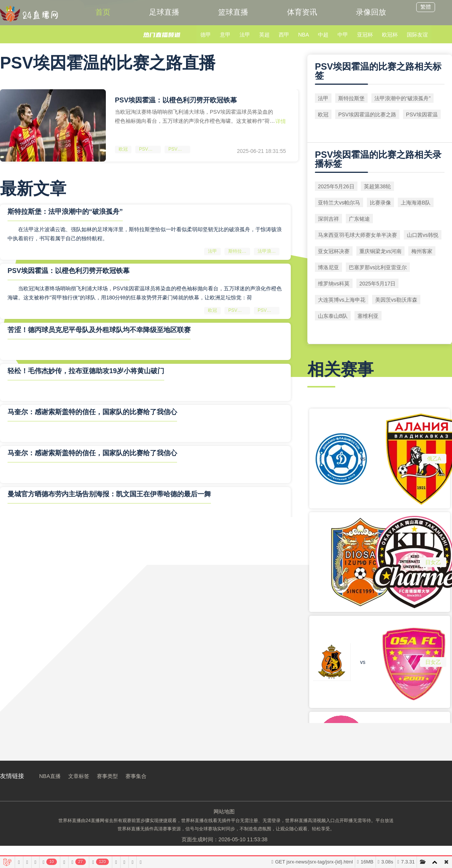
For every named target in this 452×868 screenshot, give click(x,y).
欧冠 (123, 149)
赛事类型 (107, 776)
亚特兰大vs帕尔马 (339, 203)
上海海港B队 (416, 203)
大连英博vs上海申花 (342, 300)
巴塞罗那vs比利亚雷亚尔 (378, 267)
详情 (281, 121)
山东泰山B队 (333, 316)
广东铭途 (359, 219)
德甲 (206, 35)
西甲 (284, 35)
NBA (303, 35)
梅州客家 (422, 251)
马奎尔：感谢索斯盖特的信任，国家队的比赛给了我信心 (92, 412)
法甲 (245, 35)
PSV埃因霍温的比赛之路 (150, 149)
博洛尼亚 (328, 267)
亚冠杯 (365, 35)
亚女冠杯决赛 (334, 251)
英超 (264, 35)
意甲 (225, 35)
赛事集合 (136, 776)
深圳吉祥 (328, 219)
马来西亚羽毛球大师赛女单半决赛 (357, 235)
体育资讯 (302, 12)
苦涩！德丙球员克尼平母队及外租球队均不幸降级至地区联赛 (99, 330)
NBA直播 (50, 776)
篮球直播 (233, 12)
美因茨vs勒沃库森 (396, 300)
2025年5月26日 (336, 186)
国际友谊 (417, 35)
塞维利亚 (368, 316)
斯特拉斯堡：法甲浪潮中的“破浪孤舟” (65, 212)
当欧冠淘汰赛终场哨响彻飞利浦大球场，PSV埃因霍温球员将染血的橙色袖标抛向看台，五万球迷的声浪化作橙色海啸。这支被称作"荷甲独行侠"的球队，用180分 (195, 117)
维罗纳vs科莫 (334, 284)
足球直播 (164, 12)
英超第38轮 (377, 186)
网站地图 (224, 812)
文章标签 (79, 776)
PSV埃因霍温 (179, 149)
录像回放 (371, 12)
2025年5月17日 (378, 284)
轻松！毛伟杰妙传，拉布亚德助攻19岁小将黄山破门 (86, 371)
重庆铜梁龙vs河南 (380, 251)
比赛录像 (380, 203)
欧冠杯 (390, 35)
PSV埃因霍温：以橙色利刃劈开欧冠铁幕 (176, 100)
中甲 (343, 35)
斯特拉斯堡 (239, 251)
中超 (323, 35)
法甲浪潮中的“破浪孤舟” (269, 251)
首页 (103, 12)
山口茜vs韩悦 (423, 235)
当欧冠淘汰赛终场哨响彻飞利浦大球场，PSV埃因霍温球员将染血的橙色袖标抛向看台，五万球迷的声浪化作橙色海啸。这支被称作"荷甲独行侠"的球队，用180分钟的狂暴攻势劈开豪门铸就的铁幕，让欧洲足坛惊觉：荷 (145, 293)
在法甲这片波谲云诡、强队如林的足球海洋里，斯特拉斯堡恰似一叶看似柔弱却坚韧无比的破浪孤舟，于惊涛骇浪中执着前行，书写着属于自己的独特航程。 (145, 234)
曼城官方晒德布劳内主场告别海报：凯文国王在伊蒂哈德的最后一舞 (109, 494)
